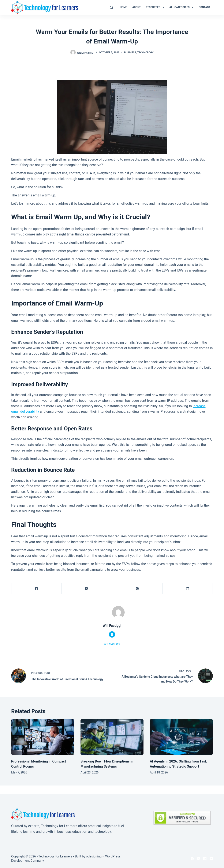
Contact (204, 7)
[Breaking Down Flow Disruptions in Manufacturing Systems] (112, 737)
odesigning (94, 856)
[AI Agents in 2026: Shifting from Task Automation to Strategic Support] (181, 737)
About (136, 7)
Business (130, 53)
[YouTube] (211, 859)
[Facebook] (37, 589)
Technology (145, 53)
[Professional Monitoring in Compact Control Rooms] (43, 737)
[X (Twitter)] (87, 589)
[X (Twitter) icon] (112, 634)
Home (123, 7)
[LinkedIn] (188, 589)
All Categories (182, 7)
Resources (156, 7)
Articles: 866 (112, 644)
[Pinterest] (137, 589)
